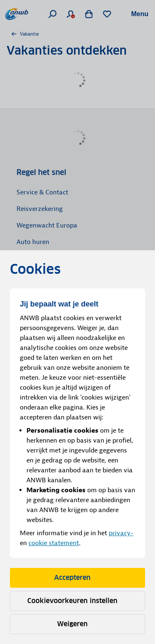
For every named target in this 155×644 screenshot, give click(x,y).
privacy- (121, 533)
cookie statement (54, 543)
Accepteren (78, 578)
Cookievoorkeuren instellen (78, 601)
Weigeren (78, 624)
